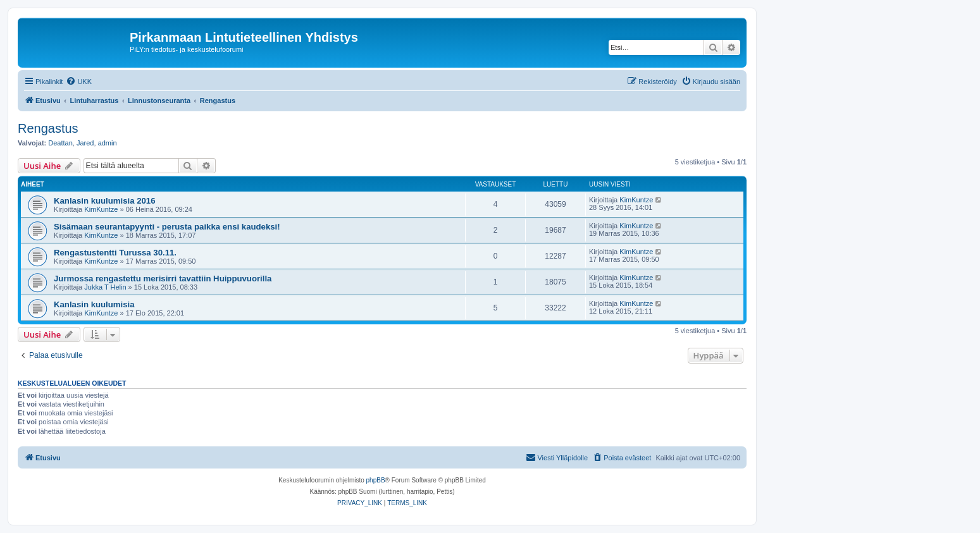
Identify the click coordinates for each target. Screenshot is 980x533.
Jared (85, 143)
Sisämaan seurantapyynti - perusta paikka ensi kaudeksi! (167, 227)
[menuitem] (79, 82)
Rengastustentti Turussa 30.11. (115, 253)
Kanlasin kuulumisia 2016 (105, 201)
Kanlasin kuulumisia (94, 304)
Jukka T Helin (105, 287)
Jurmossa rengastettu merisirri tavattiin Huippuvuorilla (163, 279)
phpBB (376, 480)
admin (108, 143)
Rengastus (48, 128)
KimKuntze (101, 209)
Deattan (60, 143)
